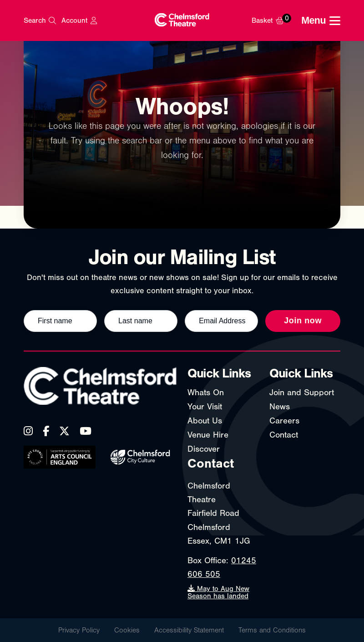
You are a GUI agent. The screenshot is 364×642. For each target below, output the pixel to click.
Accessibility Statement (189, 630)
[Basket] (274, 20)
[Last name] (141, 321)
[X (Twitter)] (64, 431)
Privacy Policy (79, 630)
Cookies (127, 630)
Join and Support (302, 392)
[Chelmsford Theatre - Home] (182, 21)
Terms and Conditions (272, 630)
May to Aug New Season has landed (218, 592)
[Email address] (221, 321)
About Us (205, 421)
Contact (284, 435)
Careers (284, 421)
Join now (303, 321)
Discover (204, 449)
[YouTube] (86, 431)
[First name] (60, 321)
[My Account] (79, 20)
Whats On (206, 392)
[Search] (40, 20)
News (280, 407)
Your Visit (205, 407)
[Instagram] (28, 431)
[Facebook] (46, 431)
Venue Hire (208, 435)
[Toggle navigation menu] (321, 21)
